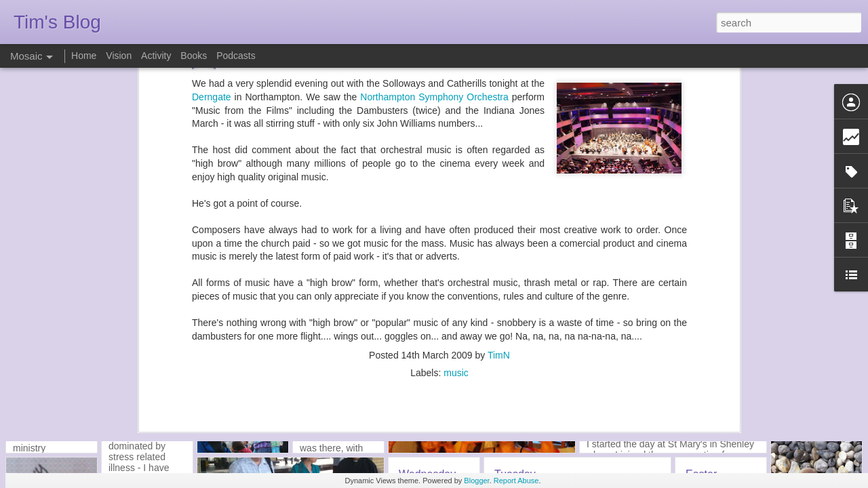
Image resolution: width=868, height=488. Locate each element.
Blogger (476, 481)
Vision (119, 56)
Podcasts (236, 56)
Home (84, 56)
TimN (499, 217)
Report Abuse (516, 481)
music (456, 235)
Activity (156, 56)
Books (194, 56)
